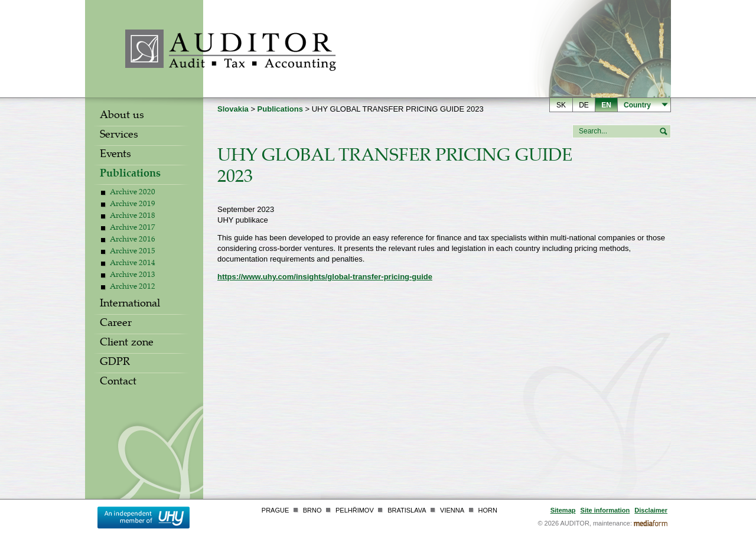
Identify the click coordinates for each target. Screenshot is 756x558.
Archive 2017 (133, 229)
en (606, 105)
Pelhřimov (355, 510)
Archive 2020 (133, 193)
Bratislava (407, 510)
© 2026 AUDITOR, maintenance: (585, 523)
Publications (130, 175)
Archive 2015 (133, 252)
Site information (605, 510)
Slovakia (233, 109)
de (584, 105)
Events (115, 155)
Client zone (127, 344)
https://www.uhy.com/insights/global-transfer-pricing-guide (325, 277)
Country (637, 105)
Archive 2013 (133, 276)
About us (122, 116)
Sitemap (563, 510)
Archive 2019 (133, 205)
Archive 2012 (133, 288)
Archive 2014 (133, 264)
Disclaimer (651, 510)
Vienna (452, 510)
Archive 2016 (133, 240)
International (130, 305)
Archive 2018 (133, 217)
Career (116, 324)
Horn (488, 510)
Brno (312, 510)
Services (119, 136)
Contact (118, 383)
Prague (275, 510)
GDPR (115, 363)
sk (561, 105)
